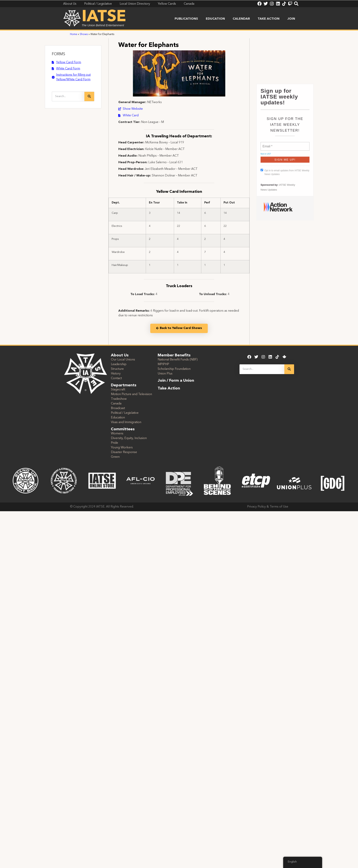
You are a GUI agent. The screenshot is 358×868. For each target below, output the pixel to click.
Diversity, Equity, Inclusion (129, 438)
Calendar (241, 19)
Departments (124, 385)
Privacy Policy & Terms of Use (268, 507)
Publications (186, 19)
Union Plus (165, 374)
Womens (117, 434)
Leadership (119, 364)
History (116, 374)
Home (74, 34)
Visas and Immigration (126, 422)
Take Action (269, 19)
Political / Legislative (125, 413)
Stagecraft (118, 390)
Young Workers (122, 448)
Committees (123, 429)
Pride (114, 443)
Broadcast (118, 408)
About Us (120, 355)
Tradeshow (119, 399)
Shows (84, 34)
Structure (117, 369)
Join (291, 19)
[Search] (89, 96)
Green (115, 457)
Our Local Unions (123, 360)
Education (215, 19)
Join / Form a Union (176, 381)
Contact (116, 378)
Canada (116, 404)
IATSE (104, 17)
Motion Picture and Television (131, 394)
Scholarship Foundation (174, 369)
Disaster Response (124, 452)
